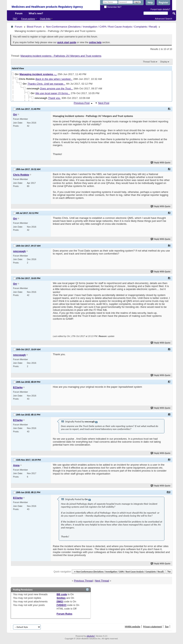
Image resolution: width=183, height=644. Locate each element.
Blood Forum (34, 27)
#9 (169, 459)
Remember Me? (113, 7)
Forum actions (28, 19)
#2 (169, 169)
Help (150, 3)
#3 (169, 213)
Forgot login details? (160, 9)
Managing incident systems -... (38, 74)
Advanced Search (164, 19)
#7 (169, 382)
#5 (169, 278)
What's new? (36, 13)
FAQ (15, 19)
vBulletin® (91, 636)
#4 (169, 245)
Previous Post (82, 103)
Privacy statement (153, 626)
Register (163, 3)
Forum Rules (64, 614)
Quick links (45, 19)
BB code (62, 594)
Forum (19, 13)
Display (164, 62)
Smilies (61, 598)
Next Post (104, 103)
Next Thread (102, 581)
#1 (169, 109)
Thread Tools (149, 62)
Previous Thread (83, 581)
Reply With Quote (161, 163)
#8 (169, 414)
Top (169, 572)
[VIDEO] (61, 605)
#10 (169, 492)
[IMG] (60, 601)
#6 (169, 349)
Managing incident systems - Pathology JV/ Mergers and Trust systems (61, 56)
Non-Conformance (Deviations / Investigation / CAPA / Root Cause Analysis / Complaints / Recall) (102, 27)
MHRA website (133, 626)
